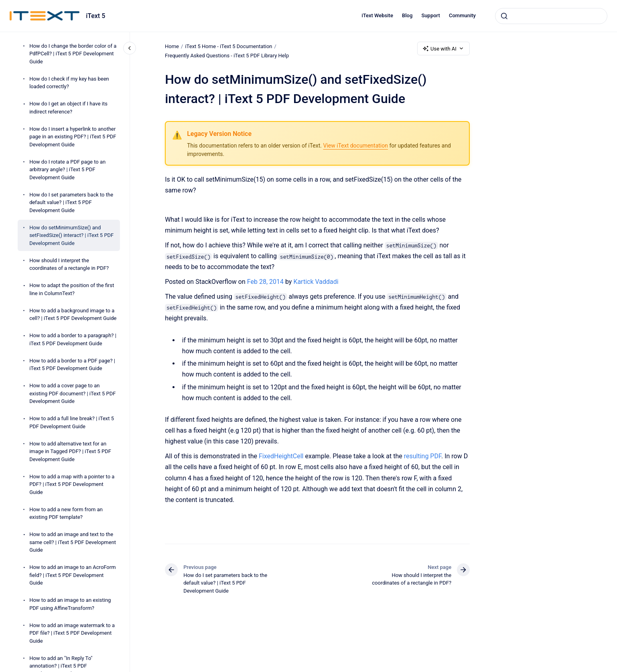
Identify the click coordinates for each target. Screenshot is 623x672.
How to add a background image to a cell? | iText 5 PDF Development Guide (73, 315)
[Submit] (504, 16)
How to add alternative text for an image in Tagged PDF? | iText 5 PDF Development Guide (70, 451)
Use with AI (443, 49)
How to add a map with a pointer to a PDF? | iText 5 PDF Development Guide (72, 484)
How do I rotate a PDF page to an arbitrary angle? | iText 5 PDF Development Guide (67, 170)
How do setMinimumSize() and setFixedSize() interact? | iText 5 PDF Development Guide (71, 235)
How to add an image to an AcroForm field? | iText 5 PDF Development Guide (72, 575)
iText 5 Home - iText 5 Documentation (228, 46)
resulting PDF (422, 456)
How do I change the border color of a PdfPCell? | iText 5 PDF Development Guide (73, 54)
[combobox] (551, 16)
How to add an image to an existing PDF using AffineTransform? (70, 604)
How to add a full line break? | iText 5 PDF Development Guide (72, 422)
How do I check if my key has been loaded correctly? (69, 83)
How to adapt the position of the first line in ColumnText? (72, 289)
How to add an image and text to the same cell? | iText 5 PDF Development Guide (73, 542)
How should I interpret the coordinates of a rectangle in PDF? (69, 264)
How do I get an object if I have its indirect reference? (68, 108)
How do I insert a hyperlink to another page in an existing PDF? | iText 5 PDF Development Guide (73, 137)
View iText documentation (355, 146)
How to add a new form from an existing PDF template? (66, 513)
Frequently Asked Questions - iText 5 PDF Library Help (227, 56)
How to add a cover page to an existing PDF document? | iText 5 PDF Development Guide (72, 393)
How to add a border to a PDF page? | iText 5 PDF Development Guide (72, 365)
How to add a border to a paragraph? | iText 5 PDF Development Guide (73, 339)
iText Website (377, 15)
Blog (407, 15)
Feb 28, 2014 (266, 282)
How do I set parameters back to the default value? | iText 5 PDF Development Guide (71, 202)
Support (431, 15)
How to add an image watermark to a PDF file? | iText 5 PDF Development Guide (72, 633)
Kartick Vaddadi (316, 282)
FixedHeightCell (281, 456)
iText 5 (95, 16)
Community (462, 15)
